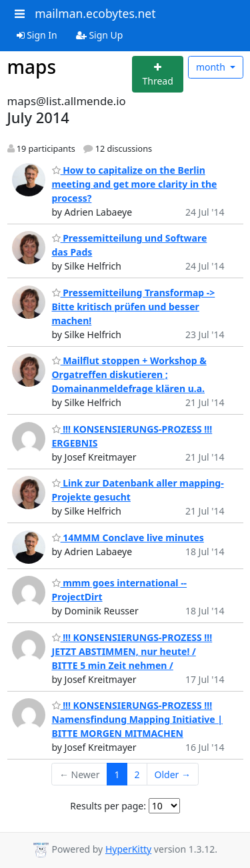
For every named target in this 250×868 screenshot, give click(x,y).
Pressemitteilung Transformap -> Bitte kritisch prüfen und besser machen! (134, 307)
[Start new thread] (158, 74)
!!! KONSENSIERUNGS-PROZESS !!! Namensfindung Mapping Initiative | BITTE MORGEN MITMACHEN (138, 719)
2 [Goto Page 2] (137, 774)
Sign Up (100, 35)
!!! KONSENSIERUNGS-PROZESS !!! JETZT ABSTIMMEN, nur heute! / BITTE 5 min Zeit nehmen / (132, 651)
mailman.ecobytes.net (95, 13)
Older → (173, 774)
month (212, 67)
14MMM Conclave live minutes (128, 538)
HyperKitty (128, 849)
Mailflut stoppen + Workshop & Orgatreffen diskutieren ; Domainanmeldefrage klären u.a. (129, 374)
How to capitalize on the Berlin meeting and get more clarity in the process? (135, 184)
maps (32, 67)
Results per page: (108, 806)
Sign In (37, 35)
